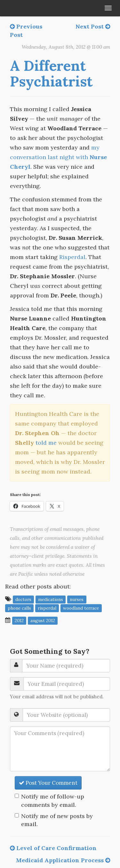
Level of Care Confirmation (53, 848)
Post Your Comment (48, 783)
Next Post (93, 26)
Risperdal (72, 257)
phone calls (19, 608)
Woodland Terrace (81, 608)
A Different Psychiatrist (51, 73)
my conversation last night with (58, 157)
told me (46, 443)
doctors (23, 599)
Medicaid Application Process (63, 860)
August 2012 (43, 621)
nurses (77, 599)
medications (51, 599)
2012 (19, 621)
